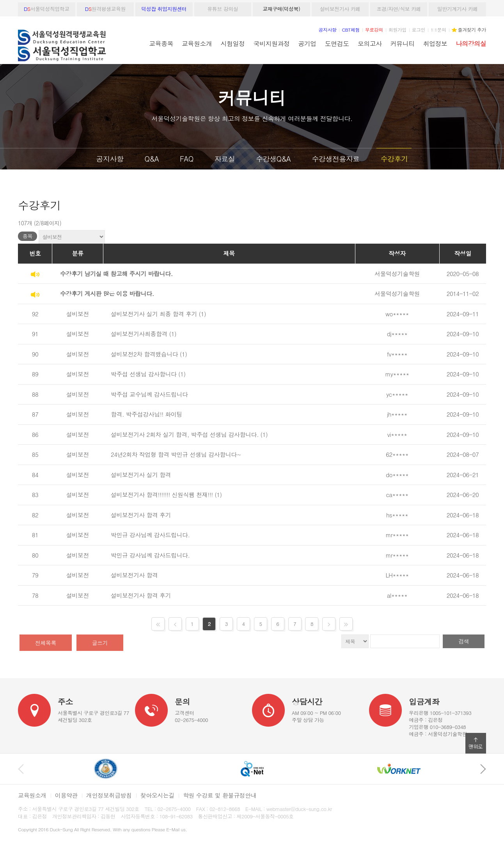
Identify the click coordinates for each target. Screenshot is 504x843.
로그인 (419, 29)
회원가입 (398, 29)
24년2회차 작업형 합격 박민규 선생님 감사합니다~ (176, 454)
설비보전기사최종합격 (139, 334)
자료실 (225, 159)
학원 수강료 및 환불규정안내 (220, 795)
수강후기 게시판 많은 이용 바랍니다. (107, 293)
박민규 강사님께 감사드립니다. (150, 535)
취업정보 (435, 43)
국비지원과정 (271, 43)
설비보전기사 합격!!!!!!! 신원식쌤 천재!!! (162, 495)
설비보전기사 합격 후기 (141, 515)
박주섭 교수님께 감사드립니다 (149, 394)
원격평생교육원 (105, 9)
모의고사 (370, 43)
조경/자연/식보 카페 (399, 9)
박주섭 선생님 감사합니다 (144, 374)
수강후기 (394, 159)
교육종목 (161, 43)
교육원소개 (197, 43)
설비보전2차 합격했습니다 (144, 354)
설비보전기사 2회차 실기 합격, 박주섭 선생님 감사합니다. (185, 434)
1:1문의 (438, 29)
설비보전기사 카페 (340, 9)
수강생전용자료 (336, 159)
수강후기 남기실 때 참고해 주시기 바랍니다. (116, 274)
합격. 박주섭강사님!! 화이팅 (146, 414)
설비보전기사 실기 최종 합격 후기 (154, 314)
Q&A (152, 159)
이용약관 (66, 795)
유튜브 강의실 (223, 9)
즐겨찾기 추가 (472, 29)
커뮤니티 (403, 43)
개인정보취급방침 (109, 795)
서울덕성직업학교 (47, 9)
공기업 (307, 43)
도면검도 (337, 43)
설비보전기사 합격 (134, 575)
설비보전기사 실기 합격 (141, 475)
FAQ (187, 159)
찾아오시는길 (157, 795)
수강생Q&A (273, 159)
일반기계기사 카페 (458, 9)
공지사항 (110, 159)
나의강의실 (471, 43)
